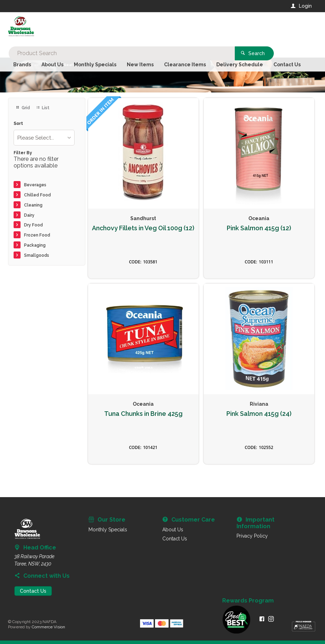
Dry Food (33, 225)
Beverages (35, 185)
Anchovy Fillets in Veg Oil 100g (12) (143, 228)
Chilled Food (37, 195)
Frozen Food (37, 235)
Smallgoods (37, 255)
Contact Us (33, 591)
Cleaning (33, 205)
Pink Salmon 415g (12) (259, 228)
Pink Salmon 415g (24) (259, 414)
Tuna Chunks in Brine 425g (143, 414)
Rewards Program (248, 601)
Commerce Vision (48, 627)
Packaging (35, 245)
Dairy (29, 215)
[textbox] (134, 28)
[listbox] (44, 138)
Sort (18, 124)
